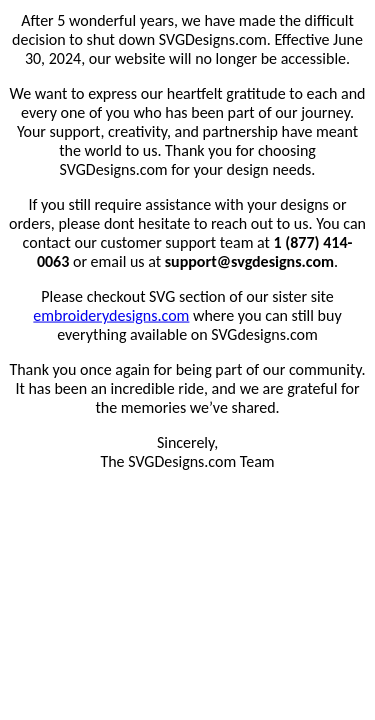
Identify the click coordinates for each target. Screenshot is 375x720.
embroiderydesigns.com (111, 314)
